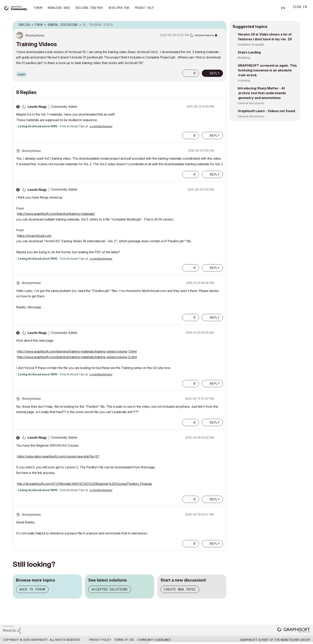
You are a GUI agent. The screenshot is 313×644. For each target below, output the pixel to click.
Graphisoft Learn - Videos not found (266, 111)
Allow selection (290, 622)
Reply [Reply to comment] (215, 136)
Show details (158, 639)
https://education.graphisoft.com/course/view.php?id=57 (58, 456)
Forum (38, 8)
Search (271, 8)
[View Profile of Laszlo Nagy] (37, 107)
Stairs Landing (249, 52)
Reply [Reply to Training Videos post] (215, 73)
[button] (186, 73)
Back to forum (32, 589)
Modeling (244, 58)
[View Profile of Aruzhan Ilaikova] (204, 35)
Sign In (300, 7)
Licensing (244, 80)
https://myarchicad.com (34, 236)
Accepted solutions (110, 589)
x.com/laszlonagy (101, 126)
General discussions (251, 103)
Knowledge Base (59, 8)
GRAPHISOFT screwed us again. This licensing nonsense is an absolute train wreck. (267, 70)
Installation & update (251, 44)
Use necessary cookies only (290, 634)
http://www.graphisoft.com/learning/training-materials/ (56, 214)
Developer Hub (119, 8)
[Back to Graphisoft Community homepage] (16, 8)
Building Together (89, 8)
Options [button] (221, 25)
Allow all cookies (290, 612)
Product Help (144, 8)
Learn (21, 74)
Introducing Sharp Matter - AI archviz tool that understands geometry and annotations (262, 93)
